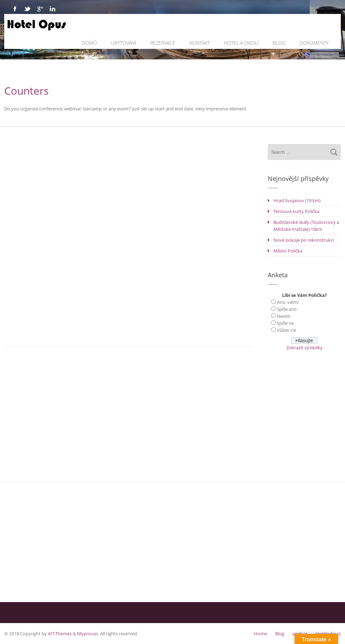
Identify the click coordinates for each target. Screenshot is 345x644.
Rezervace (163, 43)
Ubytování (124, 43)
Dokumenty (314, 43)
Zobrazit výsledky (304, 347)
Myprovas (87, 634)
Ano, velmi (288, 302)
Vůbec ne (286, 330)
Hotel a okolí (241, 43)
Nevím (284, 316)
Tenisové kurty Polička (296, 211)
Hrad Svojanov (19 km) (297, 200)
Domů (89, 43)
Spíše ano (287, 309)
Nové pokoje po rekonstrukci (304, 240)
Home (261, 634)
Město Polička (288, 251)
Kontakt (200, 43)
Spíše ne (285, 323)
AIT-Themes (60, 634)
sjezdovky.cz (328, 634)
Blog (279, 43)
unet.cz (300, 634)
